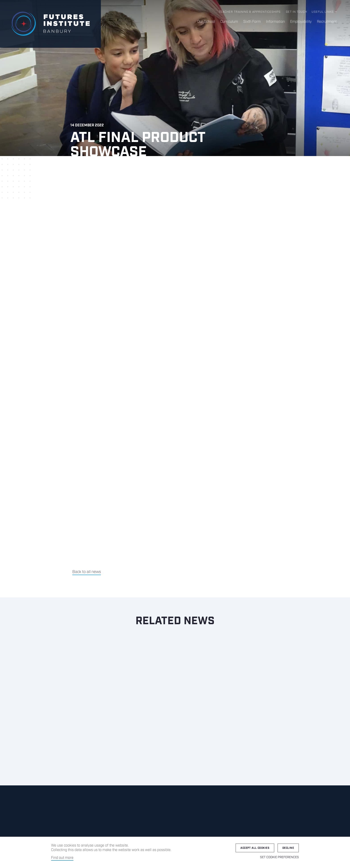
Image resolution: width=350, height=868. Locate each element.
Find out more (62, 858)
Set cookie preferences (279, 857)
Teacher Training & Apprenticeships (250, 12)
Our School (206, 22)
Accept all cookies (255, 848)
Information (275, 22)
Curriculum (229, 22)
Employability (301, 22)
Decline (288, 848)
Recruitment (327, 22)
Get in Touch (297, 12)
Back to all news (87, 572)
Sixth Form (252, 22)
